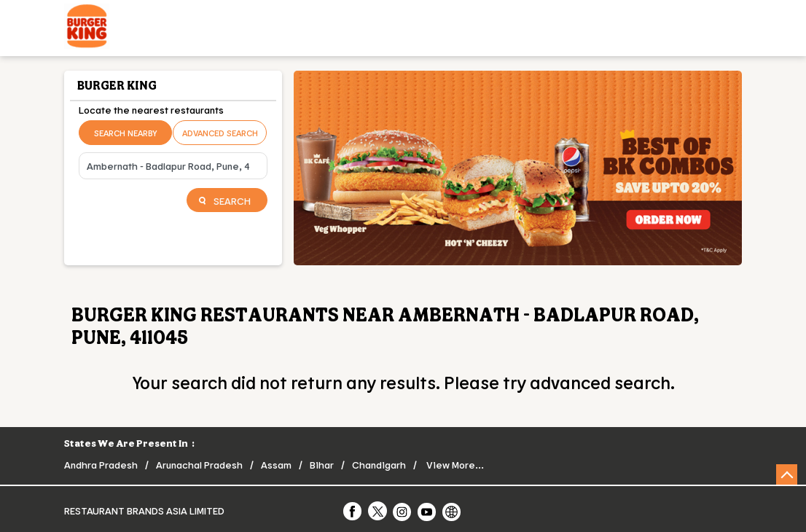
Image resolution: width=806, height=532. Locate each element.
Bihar (322, 465)
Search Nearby (126, 133)
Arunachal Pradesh (199, 465)
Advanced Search (220, 133)
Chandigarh (379, 465)
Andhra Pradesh (101, 465)
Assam (276, 465)
